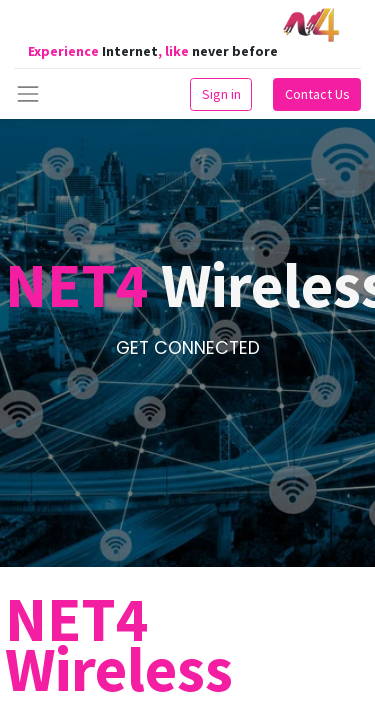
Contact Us (317, 94)
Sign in (221, 94)
